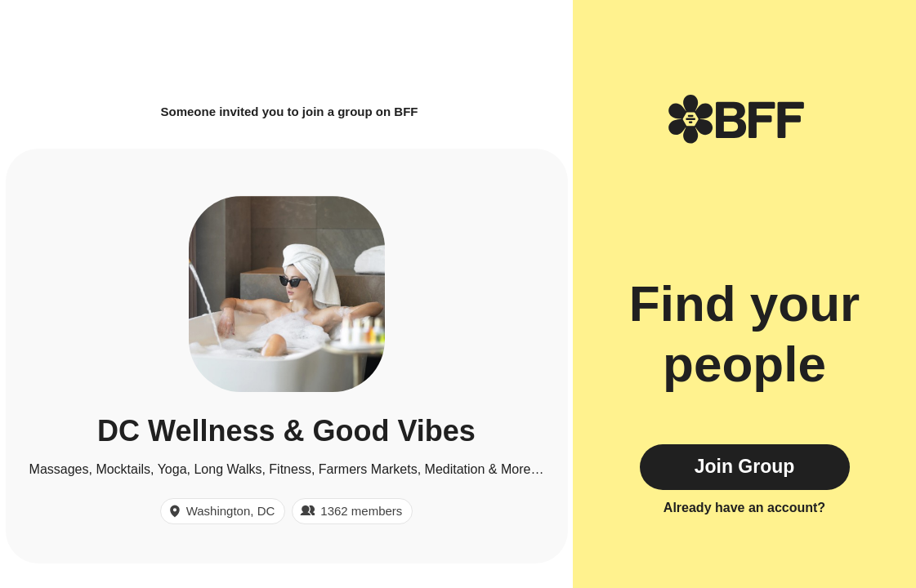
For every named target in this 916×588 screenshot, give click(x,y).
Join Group (745, 466)
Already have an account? (744, 508)
